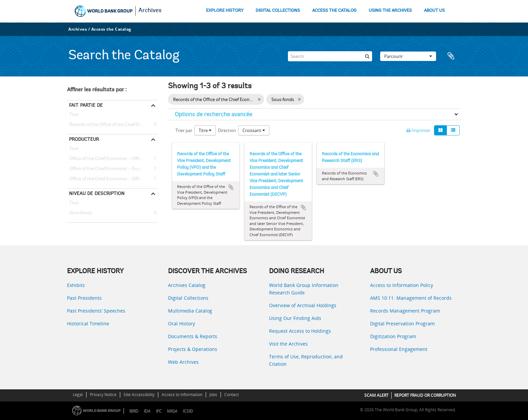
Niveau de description (97, 193)
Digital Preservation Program (402, 324)
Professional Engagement (399, 349)
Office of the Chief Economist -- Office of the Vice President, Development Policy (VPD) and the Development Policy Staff (112, 159)
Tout (74, 116)
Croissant (254, 130)
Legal (78, 395)
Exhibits (76, 285)
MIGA (172, 411)
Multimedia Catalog (190, 311)
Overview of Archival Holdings (303, 305)
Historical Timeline (88, 324)
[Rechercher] (367, 56)
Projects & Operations (193, 349)
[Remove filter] (259, 99)
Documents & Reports (193, 336)
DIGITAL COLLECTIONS (278, 11)
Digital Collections (188, 298)
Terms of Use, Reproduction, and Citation (306, 360)
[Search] (330, 56)
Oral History (181, 324)
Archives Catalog (187, 285)
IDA (147, 411)
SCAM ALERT (376, 395)
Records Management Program (405, 311)
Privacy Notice (103, 395)
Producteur (84, 139)
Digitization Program (393, 336)
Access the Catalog (111, 29)
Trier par (184, 130)
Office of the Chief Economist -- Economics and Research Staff (112, 169)
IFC (159, 411)
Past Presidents (84, 298)
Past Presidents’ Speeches (96, 311)
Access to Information (182, 395)
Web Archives (183, 362)
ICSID (188, 411)
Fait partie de (86, 105)
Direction (227, 130)
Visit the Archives (288, 344)
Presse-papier (453, 56)
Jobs (213, 395)
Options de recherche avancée (213, 114)
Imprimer (418, 130)
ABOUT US (434, 11)
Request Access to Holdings (300, 331)
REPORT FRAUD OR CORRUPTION (425, 395)
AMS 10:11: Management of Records (411, 298)
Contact (232, 395)
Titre (205, 130)
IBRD (134, 411)
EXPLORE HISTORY (225, 11)
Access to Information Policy (402, 285)
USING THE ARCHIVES (390, 11)
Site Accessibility (139, 395)
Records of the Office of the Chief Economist (112, 125)
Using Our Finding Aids (295, 318)
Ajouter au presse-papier (231, 187)
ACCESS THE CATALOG (334, 11)
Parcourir (408, 56)
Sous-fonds (79, 213)
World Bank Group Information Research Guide (304, 289)
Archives (150, 11)
